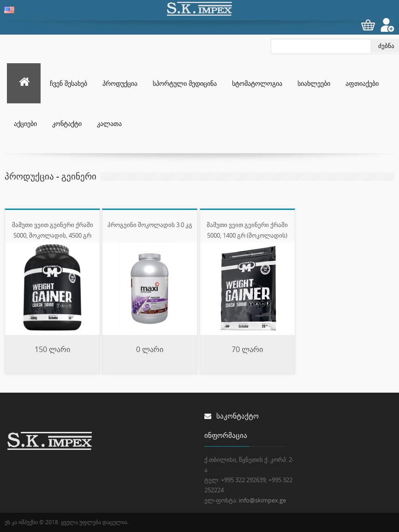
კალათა (109, 123)
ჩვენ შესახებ (68, 83)
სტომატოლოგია (257, 83)
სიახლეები (314, 83)
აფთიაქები (362, 83)
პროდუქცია (120, 83)
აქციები (25, 123)
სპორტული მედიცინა (185, 83)
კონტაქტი (67, 123)
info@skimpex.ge (262, 500)
